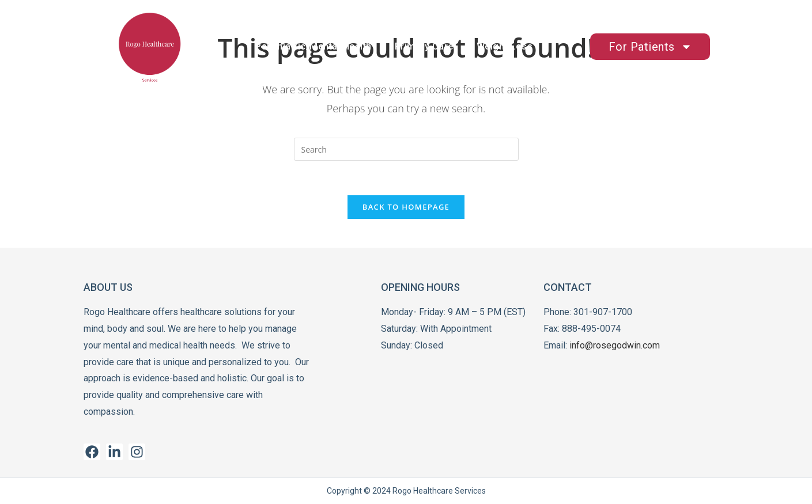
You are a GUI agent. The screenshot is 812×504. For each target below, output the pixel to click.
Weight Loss (505, 46)
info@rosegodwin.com (615, 345)
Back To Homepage (406, 207)
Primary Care (424, 46)
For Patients (650, 47)
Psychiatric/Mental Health (314, 46)
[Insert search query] (406, 149)
